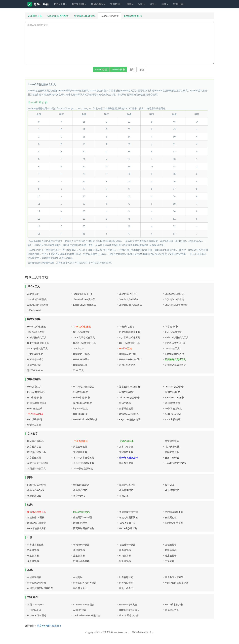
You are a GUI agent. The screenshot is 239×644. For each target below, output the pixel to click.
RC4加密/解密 (35, 398)
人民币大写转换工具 (84, 463)
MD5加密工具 (35, 16)
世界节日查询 (126, 583)
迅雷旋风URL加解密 (85, 16)
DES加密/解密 (172, 392)
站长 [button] (142, 4)
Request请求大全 (128, 605)
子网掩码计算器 (81, 545)
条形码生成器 (126, 408)
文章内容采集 (126, 441)
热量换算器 (33, 550)
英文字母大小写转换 (38, 463)
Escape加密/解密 (133, 16)
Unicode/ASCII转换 (129, 414)
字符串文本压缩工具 (84, 458)
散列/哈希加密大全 (37, 403)
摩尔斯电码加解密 (82, 403)
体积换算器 (79, 550)
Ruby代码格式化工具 (38, 343)
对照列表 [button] (179, 4)
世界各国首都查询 (174, 577)
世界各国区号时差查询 (85, 583)
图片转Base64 (35, 414)
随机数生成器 (126, 463)
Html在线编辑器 (35, 441)
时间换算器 (125, 556)
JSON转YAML (35, 310)
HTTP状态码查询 (128, 528)
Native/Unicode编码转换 (86, 419)
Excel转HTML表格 (174, 354)
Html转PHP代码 (81, 354)
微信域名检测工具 (37, 512)
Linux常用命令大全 (129, 615)
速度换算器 (171, 556)
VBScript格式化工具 (38, 348)
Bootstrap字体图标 (37, 615)
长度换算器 (33, 556)
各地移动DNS (172, 490)
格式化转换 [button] (79, 4)
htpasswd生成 (80, 408)
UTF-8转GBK (80, 414)
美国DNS (124, 496)
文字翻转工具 (126, 452)
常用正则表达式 (127, 365)
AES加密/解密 (126, 392)
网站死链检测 (80, 523)
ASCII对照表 (80, 610)
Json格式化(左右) (128, 294)
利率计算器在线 (35, 545)
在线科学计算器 (127, 545)
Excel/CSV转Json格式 (85, 305)
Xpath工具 (79, 370)
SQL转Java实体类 (174, 299)
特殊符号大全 (80, 588)
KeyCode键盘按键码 (130, 419)
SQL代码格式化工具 (130, 338)
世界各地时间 (126, 577)
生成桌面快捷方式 (128, 512)
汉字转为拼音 (34, 447)
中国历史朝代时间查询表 (40, 588)
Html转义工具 (172, 348)
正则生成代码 (34, 365)
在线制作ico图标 (36, 517)
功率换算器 (171, 550)
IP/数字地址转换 (173, 408)
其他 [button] (165, 4)
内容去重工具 (172, 452)
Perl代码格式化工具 (175, 343)
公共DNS (170, 485)
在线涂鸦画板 (34, 577)
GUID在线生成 (35, 408)
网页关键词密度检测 (84, 528)
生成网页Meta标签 (83, 517)
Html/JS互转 (126, 348)
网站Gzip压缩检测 (37, 523)
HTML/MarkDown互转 (131, 359)
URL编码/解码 (35, 419)
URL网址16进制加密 (58, 16)
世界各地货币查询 (37, 583)
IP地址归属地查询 (36, 485)
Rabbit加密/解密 (81, 398)
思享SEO (42, 626)
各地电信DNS (80, 490)
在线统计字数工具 (37, 452)
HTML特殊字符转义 (129, 610)
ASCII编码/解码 (173, 414)
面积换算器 (171, 545)
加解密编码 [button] (98, 4)
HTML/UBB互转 (81, 359)
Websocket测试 (81, 485)
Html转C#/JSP (35, 354)
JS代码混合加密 (36, 332)
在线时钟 (78, 577)
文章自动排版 (80, 441)
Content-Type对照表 (84, 605)
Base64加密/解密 (110, 16)
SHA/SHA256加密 (174, 398)
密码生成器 (125, 403)
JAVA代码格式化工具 (84, 338)
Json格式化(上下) (83, 294)
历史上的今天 (126, 588)
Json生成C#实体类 (37, 299)
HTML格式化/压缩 (37, 327)
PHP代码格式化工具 (130, 332)
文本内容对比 (172, 447)
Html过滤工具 (80, 365)
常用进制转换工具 (37, 469)
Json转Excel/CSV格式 (131, 305)
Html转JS (78, 348)
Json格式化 (33, 294)
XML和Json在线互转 (38, 305)
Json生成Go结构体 (129, 299)
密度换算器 (125, 561)
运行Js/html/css (35, 370)
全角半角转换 (172, 458)
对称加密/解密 (80, 392)
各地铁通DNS (34, 496)
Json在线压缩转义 (174, 294)
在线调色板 (171, 517)
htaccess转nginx (82, 512)
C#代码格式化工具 (37, 338)
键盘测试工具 (34, 425)
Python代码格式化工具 (177, 338)
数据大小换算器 (81, 561)
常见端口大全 (172, 610)
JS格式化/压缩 (127, 327)
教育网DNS (79, 496)
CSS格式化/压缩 (82, 327)
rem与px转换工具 (174, 512)
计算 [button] (153, 4)
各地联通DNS (126, 490)
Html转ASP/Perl (127, 354)
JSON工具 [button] (60, 4)
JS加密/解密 (171, 327)
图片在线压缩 (54, 626)
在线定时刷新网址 (128, 517)
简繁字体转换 (172, 441)
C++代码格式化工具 (129, 343)
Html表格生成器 (35, 359)
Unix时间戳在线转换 (176, 463)
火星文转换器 (80, 447)
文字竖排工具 (80, 452)
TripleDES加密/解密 (129, 398)
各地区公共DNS (36, 490)
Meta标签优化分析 (37, 528)
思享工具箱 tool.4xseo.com (115, 632)
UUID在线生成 (172, 403)
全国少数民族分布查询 (177, 583)
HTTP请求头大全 (174, 605)
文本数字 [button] (116, 4)
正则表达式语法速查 (175, 365)
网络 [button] (130, 4)
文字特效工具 (34, 458)
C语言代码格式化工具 (84, 343)
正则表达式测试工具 (175, 359)
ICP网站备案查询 (174, 523)
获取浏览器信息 (127, 485)
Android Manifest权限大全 (87, 615)
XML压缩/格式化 (174, 332)
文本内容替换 (126, 447)
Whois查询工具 (127, 523)
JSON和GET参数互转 (176, 305)
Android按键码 (172, 419)
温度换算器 (79, 556)
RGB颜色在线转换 (83, 469)
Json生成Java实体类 (84, 299)
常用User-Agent (35, 605)
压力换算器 (125, 550)
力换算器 (170, 561)
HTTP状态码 (34, 610)
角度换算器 (33, 561)
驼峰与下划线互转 (128, 458)
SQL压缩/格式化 (82, 332)
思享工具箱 (38, 4)
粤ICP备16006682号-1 (143, 632)
